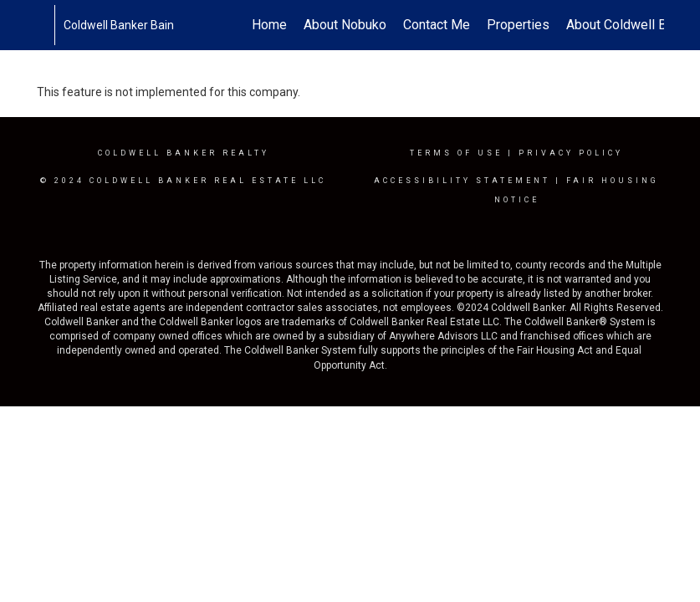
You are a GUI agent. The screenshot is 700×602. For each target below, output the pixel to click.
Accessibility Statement (462, 181)
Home (269, 25)
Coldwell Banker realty (184, 153)
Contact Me (437, 25)
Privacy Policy (571, 153)
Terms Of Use (456, 153)
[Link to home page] (46, 25)
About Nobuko (345, 25)
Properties (518, 25)
